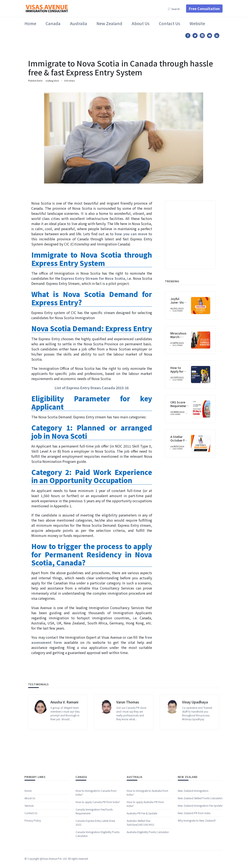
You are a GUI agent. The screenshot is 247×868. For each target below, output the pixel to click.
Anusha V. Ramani (64, 732)
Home (30, 23)
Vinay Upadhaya (195, 732)
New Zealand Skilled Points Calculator (200, 838)
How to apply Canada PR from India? (98, 854)
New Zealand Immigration (193, 830)
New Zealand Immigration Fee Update (200, 845)
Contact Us (169, 23)
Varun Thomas (128, 732)
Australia (78, 23)
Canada (53, 23)
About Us (141, 23)
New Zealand (109, 23)
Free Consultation (204, 9)
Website (197, 23)
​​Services (29, 845)
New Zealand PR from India (194, 853)
